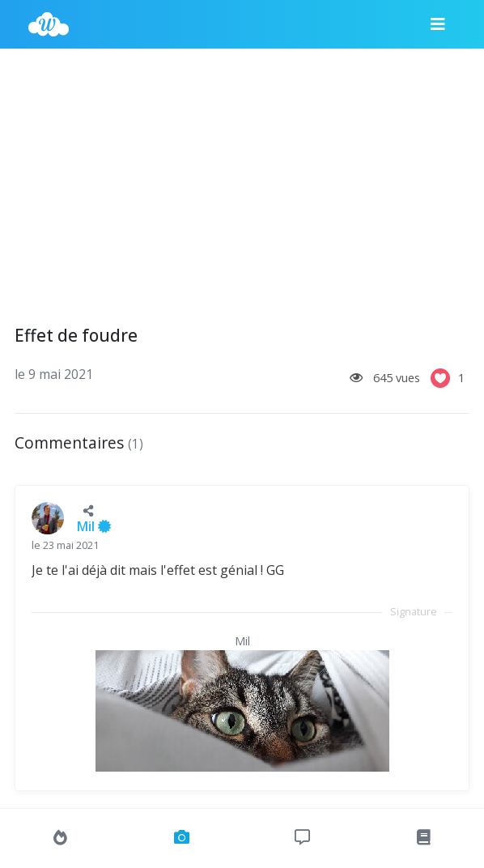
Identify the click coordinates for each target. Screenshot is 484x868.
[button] (89, 511)
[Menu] (438, 24)
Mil (94, 526)
